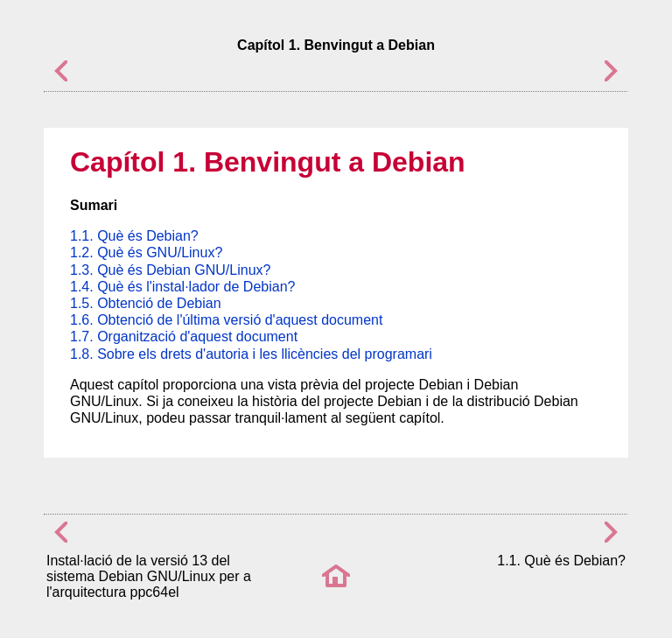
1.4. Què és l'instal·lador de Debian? (182, 287)
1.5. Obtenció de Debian (146, 303)
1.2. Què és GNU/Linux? (146, 252)
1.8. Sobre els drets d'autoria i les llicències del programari (251, 354)
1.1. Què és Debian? (134, 236)
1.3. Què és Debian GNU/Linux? (170, 270)
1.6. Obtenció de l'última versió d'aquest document (226, 320)
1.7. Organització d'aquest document (184, 337)
